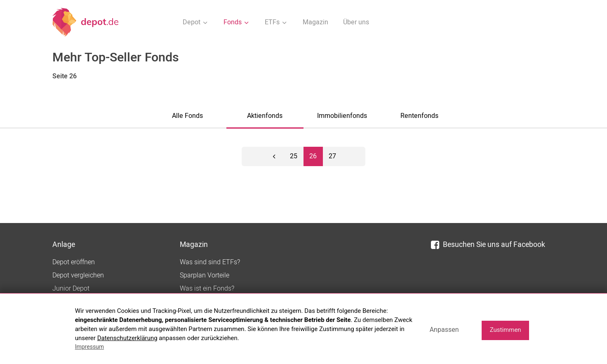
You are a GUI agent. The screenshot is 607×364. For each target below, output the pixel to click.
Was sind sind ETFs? (210, 262)
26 (313, 156)
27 (332, 156)
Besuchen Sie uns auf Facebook (488, 245)
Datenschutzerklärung (127, 338)
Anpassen (444, 330)
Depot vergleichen (78, 275)
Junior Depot (71, 289)
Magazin (315, 22)
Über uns (356, 22)
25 (294, 156)
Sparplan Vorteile (205, 275)
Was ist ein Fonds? (207, 289)
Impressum (89, 347)
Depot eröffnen (74, 262)
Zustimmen (506, 330)
